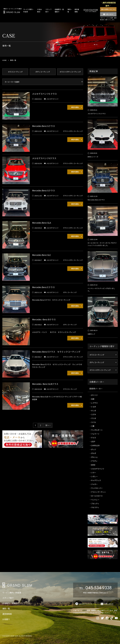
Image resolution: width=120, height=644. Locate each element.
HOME (4, 60)
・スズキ (93, 414)
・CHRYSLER (94, 445)
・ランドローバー (96, 488)
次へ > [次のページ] (48, 425)
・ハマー (93, 473)
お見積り (6, 619)
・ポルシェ (94, 457)
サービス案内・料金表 (12, 593)
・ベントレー (94, 500)
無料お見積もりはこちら (108, 9)
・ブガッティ (94, 503)
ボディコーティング (43, 72)
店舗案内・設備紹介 (11, 603)
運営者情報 (77, 10)
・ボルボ (93, 453)
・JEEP (92, 441)
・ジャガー (93, 484)
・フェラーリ (94, 434)
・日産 (92, 399)
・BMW (92, 465)
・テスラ (93, 438)
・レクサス (94, 403)
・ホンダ (93, 411)
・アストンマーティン (98, 492)
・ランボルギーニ (96, 430)
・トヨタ (93, 407)
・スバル (93, 422)
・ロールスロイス (96, 496)
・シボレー (94, 476)
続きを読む (75, 107)
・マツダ (93, 418)
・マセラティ (94, 507)
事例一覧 (6, 608)
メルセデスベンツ (52, 99)
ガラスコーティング (15, 72)
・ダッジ (93, 449)
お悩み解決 (40, 10)
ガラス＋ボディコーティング (70, 72)
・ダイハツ (94, 395)
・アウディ (93, 461)
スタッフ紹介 (8, 598)
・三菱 (92, 426)
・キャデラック (95, 480)
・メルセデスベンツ (97, 469)
